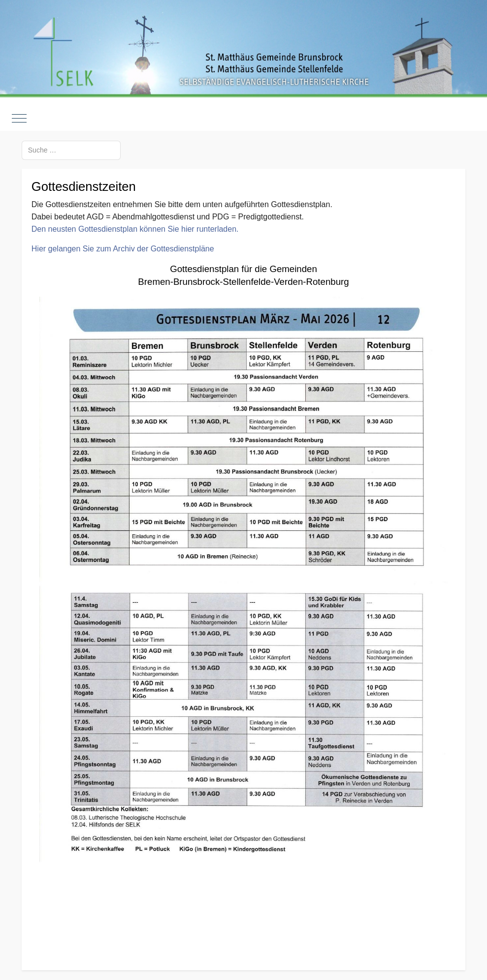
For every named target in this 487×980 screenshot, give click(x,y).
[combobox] (71, 150)
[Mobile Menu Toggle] (19, 119)
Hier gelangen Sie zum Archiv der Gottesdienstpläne (123, 249)
